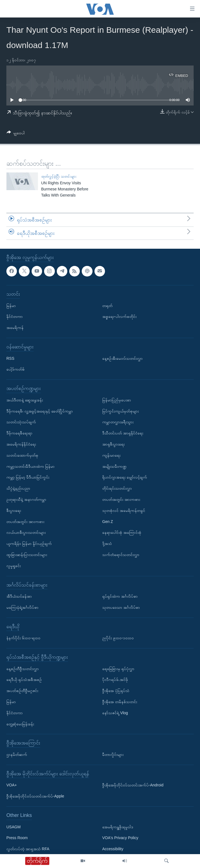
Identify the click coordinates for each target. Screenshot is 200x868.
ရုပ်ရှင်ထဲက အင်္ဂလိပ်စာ (120, 596)
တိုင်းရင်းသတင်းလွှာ (117, 488)
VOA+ (12, 785)
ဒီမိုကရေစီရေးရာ (19, 433)
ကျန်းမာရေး (111, 455)
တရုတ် (107, 306)
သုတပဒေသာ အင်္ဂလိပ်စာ (121, 607)
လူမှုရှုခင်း (14, 566)
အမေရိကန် (15, 328)
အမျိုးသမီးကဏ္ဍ (114, 466)
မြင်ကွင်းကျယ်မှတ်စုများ (120, 411)
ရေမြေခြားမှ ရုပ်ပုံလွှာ (118, 669)
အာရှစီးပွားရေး (113, 444)
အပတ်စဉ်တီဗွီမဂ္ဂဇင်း (22, 691)
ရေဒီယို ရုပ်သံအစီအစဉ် (24, 680)
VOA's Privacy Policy (120, 838)
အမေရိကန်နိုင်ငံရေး (21, 444)
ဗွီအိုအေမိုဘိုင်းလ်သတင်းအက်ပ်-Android (133, 785)
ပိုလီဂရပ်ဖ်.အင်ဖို (115, 680)
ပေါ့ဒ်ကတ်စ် (16, 369)
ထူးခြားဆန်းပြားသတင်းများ (27, 555)
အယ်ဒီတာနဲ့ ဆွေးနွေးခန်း (25, 400)
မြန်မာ (11, 306)
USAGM (13, 827)
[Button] (16, 134)
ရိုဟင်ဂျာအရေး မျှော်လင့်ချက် (125, 477)
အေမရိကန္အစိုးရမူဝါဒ (118, 827)
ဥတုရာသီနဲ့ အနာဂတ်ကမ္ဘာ (26, 499)
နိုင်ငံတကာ (15, 317)
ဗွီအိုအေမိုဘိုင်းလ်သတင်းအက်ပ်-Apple (35, 796)
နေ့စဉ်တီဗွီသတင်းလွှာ (23, 669)
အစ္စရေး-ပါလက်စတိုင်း (119, 317)
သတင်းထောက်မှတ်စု (22, 455)
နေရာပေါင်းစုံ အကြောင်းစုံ (122, 533)
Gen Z (108, 522)
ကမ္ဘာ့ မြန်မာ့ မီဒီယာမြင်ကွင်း (28, 477)
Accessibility (113, 849)
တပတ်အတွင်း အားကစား (25, 522)
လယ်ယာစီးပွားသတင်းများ (26, 533)
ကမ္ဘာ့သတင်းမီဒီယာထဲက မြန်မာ (30, 466)
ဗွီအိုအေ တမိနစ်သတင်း (120, 702)
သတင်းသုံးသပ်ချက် (21, 422)
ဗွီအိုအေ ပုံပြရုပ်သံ (116, 691)
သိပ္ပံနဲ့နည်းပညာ (18, 488)
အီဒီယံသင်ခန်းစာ (19, 596)
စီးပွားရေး (14, 510)
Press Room (17, 838)
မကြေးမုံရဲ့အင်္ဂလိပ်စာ (22, 607)
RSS (10, 358)
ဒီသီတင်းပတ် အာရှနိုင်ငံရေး (123, 433)
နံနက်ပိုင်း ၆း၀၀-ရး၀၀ (23, 638)
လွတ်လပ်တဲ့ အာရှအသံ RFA (28, 849)
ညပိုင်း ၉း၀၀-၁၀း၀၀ (118, 638)
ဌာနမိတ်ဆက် (17, 754)
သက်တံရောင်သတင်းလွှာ (121, 555)
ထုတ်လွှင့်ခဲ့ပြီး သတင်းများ (59, 176)
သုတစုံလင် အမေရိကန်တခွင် (124, 510)
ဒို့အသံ (107, 544)
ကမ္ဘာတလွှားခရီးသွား (118, 422)
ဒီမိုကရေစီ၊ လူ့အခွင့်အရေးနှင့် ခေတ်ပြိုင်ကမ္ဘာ (40, 411)
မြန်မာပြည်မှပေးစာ (117, 400)
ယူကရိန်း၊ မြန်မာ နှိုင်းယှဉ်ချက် (29, 544)
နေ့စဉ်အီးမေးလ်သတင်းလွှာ (122, 358)
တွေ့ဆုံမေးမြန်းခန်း (20, 724)
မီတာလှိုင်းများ (113, 754)
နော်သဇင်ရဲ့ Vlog (115, 713)
